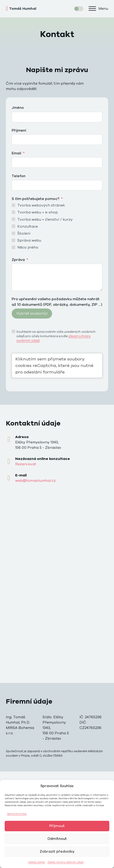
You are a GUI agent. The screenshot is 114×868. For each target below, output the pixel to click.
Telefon (19, 176)
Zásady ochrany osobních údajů (66, 862)
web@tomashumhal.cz (36, 481)
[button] (98, 9)
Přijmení (19, 130)
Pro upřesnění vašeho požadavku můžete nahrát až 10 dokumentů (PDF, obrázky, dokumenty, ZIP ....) (57, 302)
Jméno (18, 108)
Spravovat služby (17, 814)
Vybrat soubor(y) (32, 313)
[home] (31, 9)
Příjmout (57, 826)
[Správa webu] (13, 240)
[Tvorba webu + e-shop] (13, 212)
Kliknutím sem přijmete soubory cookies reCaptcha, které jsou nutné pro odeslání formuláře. (54, 365)
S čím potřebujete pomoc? (36, 199)
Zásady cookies (37, 862)
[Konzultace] (13, 226)
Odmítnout (57, 839)
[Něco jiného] (13, 247)
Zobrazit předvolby (57, 851)
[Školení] (13, 233)
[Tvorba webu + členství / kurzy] (13, 219)
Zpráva (18, 260)
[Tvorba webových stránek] (13, 205)
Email (16, 153)
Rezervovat (26, 464)
